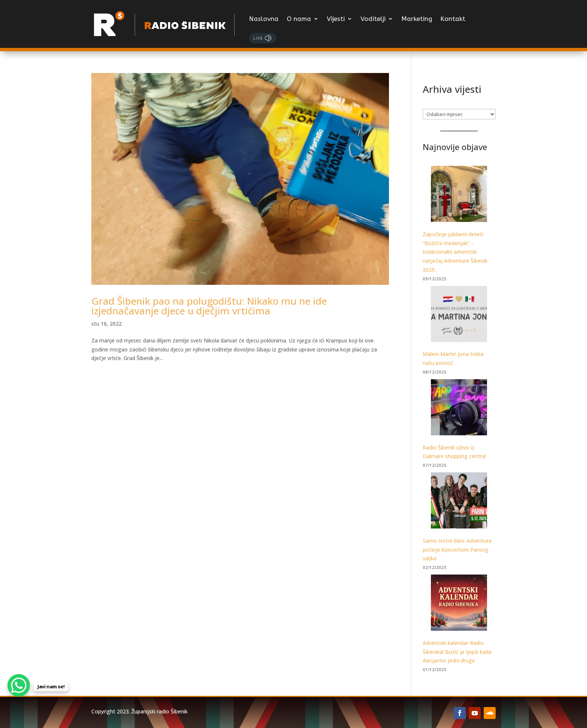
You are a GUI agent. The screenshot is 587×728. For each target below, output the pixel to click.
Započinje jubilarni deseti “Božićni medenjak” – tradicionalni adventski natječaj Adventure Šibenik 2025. (455, 252)
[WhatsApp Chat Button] (19, 685)
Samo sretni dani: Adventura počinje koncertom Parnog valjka (457, 550)
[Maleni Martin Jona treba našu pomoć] (459, 315)
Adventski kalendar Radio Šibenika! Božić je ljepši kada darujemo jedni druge (457, 652)
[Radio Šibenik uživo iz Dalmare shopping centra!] (459, 409)
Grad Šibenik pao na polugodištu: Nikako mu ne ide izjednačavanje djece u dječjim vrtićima (209, 306)
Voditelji (373, 19)
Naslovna (264, 19)
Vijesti (336, 19)
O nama (299, 19)
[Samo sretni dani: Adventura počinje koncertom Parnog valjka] (459, 502)
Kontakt (453, 19)
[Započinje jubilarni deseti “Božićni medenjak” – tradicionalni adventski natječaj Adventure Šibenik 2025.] (459, 195)
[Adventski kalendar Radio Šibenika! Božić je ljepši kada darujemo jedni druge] (459, 604)
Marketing (417, 19)
